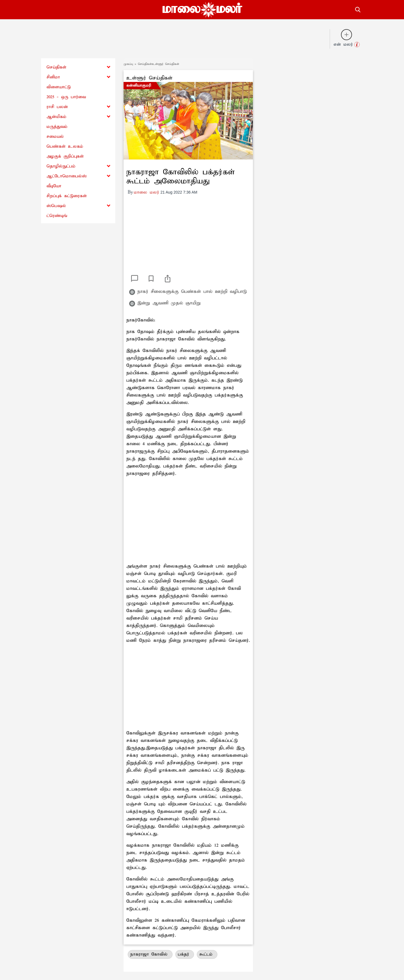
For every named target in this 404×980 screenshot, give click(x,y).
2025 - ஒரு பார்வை (66, 97)
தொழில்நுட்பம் (61, 166)
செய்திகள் (56, 67)
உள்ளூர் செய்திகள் (149, 78)
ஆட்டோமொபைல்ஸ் (67, 176)
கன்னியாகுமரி (139, 86)
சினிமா (53, 77)
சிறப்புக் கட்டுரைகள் (67, 196)
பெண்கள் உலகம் (65, 146)
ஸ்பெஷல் (56, 206)
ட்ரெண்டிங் (57, 216)
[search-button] (358, 9)
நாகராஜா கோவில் (150, 954)
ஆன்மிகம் (56, 117)
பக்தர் (185, 954)
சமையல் (55, 137)
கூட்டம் (207, 954)
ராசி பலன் (57, 107)
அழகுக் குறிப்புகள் (65, 156)
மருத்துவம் (57, 127)
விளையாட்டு (59, 87)
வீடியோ (54, 186)
